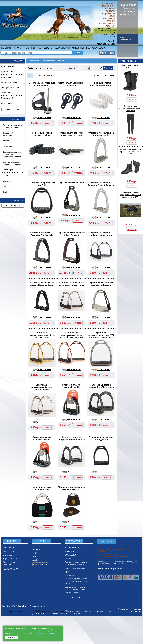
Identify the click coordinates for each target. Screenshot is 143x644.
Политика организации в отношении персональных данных (12, 154)
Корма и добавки (9, 82)
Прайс (5, 192)
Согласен (11, 637)
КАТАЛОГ (18, 48)
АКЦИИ (103, 48)
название (110, 75)
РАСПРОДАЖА (44, 48)
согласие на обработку (36, 631)
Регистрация (125, 40)
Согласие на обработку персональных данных (12, 163)
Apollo (35, 560)
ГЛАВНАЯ (6, 48)
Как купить (7, 146)
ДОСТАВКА (92, 48)
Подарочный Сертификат (7, 101)
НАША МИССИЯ (62, 48)
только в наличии (43, 75)
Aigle (35, 553)
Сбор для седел (48, 61)
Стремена (61, 61)
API (34, 556)
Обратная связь (72, 593)
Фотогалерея (8, 170)
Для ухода (6, 77)
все (30, 75)
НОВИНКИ (30, 48)
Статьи (5, 175)
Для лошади (7, 72)
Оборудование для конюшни (10, 90)
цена (98, 75)
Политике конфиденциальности (44, 633)
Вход (122, 37)
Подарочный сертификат (8, 134)
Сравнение (7, 181)
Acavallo (36, 549)
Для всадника (8, 66)
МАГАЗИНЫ (78, 48)
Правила (6, 141)
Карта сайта (7, 186)
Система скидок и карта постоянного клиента (12, 126)
